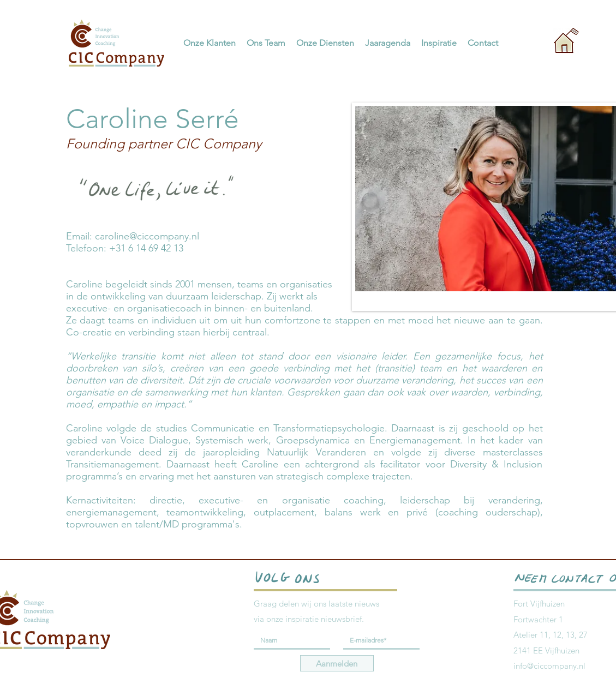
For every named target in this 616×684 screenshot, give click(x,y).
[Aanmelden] (337, 663)
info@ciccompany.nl (549, 666)
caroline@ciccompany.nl (147, 236)
